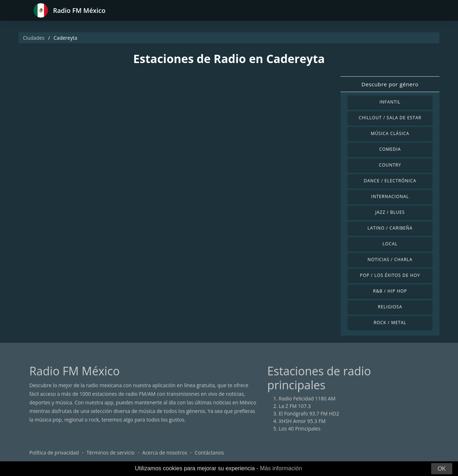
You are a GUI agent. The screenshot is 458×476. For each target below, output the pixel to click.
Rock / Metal (390, 323)
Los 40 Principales (300, 429)
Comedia (390, 149)
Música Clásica (390, 133)
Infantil (390, 102)
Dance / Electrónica (390, 181)
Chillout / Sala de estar (390, 118)
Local (390, 244)
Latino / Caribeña (390, 228)
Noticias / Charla (390, 259)
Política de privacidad (54, 453)
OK (442, 469)
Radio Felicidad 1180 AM (307, 398)
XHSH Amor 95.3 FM (302, 421)
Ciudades (34, 38)
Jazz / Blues (390, 212)
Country (390, 165)
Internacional (390, 196)
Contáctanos (209, 453)
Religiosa (390, 307)
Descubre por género (390, 84)
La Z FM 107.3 (295, 406)
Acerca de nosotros (165, 453)
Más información (281, 468)
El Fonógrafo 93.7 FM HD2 (309, 414)
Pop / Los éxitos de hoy (390, 275)
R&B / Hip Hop (390, 291)
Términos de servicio (111, 453)
